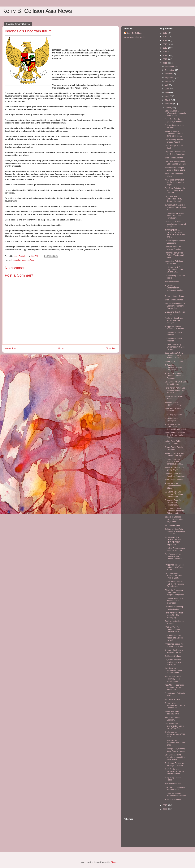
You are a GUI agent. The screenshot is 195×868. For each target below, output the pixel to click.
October (169, 74)
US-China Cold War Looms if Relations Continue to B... (174, 494)
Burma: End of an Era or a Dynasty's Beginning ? (175, 207)
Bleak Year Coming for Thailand (174, 622)
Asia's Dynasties (172, 282)
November (170, 70)
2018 (165, 37)
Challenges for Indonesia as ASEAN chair (175, 734)
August (168, 81)
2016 (165, 44)
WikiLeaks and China (174, 361)
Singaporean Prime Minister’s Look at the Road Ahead (175, 757)
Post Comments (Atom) (66, 358)
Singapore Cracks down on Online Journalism (175, 153)
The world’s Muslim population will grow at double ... (175, 224)
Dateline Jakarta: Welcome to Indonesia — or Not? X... (175, 113)
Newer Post (11, 348)
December (170, 66)
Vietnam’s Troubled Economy (173, 719)
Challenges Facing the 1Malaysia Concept (174, 764)
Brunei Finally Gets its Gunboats (174, 448)
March (168, 100)
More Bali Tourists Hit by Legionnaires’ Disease (175, 163)
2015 (165, 48)
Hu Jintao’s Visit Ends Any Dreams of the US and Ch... (174, 269)
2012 (165, 59)
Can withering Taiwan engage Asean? (174, 141)
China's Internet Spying (174, 296)
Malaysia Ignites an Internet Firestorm (173, 248)
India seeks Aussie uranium (173, 409)
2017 (165, 40)
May (167, 92)
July (167, 85)
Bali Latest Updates (173, 656)
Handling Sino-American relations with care (175, 549)
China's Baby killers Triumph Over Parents (175, 795)
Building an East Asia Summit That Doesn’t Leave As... (175, 531)
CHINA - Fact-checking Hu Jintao (174, 126)
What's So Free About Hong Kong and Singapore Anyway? (174, 592)
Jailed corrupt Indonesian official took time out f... (173, 670)
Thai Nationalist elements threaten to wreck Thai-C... (174, 726)
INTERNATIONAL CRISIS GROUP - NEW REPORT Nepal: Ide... (173, 541)
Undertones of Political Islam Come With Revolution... (174, 216)
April (167, 96)
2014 (165, 52)
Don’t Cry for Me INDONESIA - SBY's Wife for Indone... (174, 771)
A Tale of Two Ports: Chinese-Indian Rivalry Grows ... (173, 629)
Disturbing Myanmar (173, 414)
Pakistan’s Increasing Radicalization (174, 608)
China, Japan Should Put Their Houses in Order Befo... (174, 584)
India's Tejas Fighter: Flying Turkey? (173, 442)
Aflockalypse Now (172, 699)
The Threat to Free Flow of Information (175, 789)
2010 (165, 805)
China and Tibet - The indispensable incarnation (174, 601)
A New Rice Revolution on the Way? (174, 469)
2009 (165, 809)
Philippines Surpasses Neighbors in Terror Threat (174, 567)
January (169, 108)
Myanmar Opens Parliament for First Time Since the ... (174, 134)
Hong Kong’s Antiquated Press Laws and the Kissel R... (175, 390)
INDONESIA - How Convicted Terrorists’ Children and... (174, 511)
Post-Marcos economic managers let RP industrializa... (174, 687)
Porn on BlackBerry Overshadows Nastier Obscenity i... (175, 347)
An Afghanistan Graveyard (171, 419)
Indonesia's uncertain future (23, 260)
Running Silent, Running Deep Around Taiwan (175, 750)
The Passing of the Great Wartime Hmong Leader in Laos (173, 558)
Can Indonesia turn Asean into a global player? (174, 638)
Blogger (114, 862)
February (169, 104)
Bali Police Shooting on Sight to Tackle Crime (175, 169)
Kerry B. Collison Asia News (37, 11)
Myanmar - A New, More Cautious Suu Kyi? (175, 454)
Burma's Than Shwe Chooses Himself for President (174, 376)
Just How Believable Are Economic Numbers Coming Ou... (175, 306)
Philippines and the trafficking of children (174, 328)
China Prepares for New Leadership (175, 242)
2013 (165, 55)
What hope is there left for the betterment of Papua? (174, 182)
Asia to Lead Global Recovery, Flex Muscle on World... (174, 679)
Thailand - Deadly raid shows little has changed (174, 320)
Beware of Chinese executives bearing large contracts (174, 519)
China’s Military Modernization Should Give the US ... (175, 705)
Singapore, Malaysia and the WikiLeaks (175, 383)
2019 (165, 33)
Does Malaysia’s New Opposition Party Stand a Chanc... (174, 355)
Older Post (111, 348)
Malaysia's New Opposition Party (173, 403)
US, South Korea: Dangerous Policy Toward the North (173, 199)
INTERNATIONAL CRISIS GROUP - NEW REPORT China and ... (175, 234)
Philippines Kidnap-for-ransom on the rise (174, 645)
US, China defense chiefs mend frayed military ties (174, 662)
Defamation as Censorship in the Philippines (173, 367)
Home (61, 348)
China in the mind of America (173, 334)
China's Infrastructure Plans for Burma (174, 651)
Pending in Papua (172, 525)
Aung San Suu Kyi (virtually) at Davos (174, 120)
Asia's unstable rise (173, 784)
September (170, 78)
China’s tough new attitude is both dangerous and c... (174, 462)
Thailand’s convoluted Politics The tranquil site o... (174, 255)
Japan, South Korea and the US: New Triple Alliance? (175, 435)
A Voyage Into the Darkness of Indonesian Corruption (175, 427)
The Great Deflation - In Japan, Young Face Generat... (175, 190)
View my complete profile (134, 37)
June (168, 89)
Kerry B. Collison (134, 33)
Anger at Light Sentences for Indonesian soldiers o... (174, 289)
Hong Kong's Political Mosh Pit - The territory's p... (174, 615)
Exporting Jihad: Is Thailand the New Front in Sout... (173, 576)
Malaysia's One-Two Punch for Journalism (175, 475)
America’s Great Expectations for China (173, 486)
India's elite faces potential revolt (172, 713)
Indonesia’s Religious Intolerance (174, 262)
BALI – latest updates (174, 158)
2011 (165, 63)
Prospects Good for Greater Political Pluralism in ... (173, 502)
